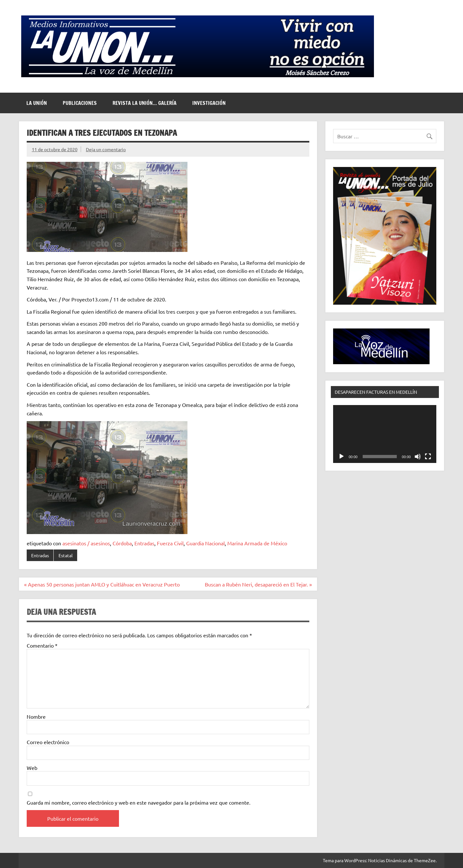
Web (32, 768)
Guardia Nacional (205, 543)
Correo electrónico (48, 742)
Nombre (36, 716)
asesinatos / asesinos (86, 543)
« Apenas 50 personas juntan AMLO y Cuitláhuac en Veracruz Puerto (102, 584)
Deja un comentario (106, 149)
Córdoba (122, 543)
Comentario (42, 645)
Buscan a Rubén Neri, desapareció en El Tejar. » (258, 584)
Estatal (66, 555)
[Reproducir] (341, 457)
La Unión (37, 103)
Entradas (144, 543)
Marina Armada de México (257, 543)
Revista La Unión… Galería (145, 103)
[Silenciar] (418, 457)
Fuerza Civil (170, 543)
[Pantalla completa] (428, 457)
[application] (385, 434)
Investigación (209, 103)
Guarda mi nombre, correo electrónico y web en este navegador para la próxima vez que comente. (139, 802)
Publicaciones (80, 103)
